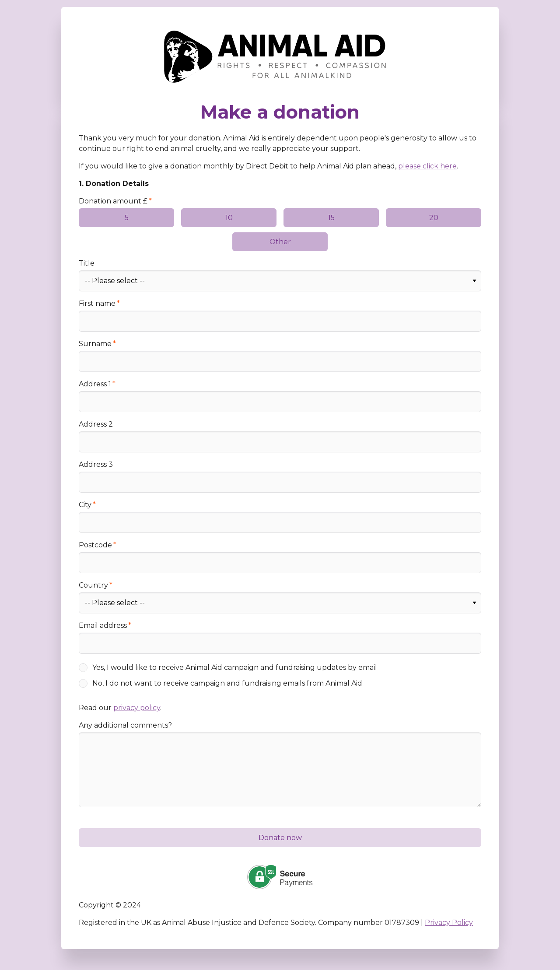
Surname (95, 344)
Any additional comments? (125, 725)
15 (331, 218)
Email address (103, 625)
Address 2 (96, 424)
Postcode (95, 545)
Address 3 (96, 464)
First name (97, 303)
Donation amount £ (113, 201)
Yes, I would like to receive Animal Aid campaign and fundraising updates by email (235, 667)
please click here (427, 166)
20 (434, 218)
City (85, 505)
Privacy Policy (449, 923)
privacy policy (137, 708)
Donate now (280, 838)
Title (87, 263)
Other (280, 242)
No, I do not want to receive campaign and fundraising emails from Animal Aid (227, 683)
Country (93, 585)
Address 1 (95, 384)
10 (229, 218)
